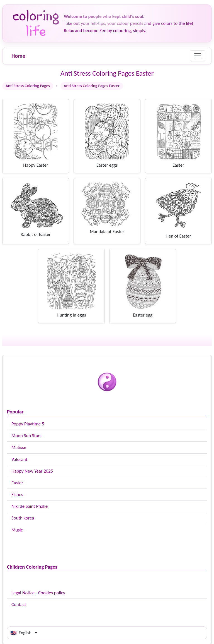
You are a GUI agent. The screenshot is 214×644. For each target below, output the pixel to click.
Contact (19, 605)
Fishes (17, 495)
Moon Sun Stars (26, 436)
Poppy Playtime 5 (28, 424)
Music (17, 530)
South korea (23, 518)
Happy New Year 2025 (32, 471)
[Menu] (198, 56)
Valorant (19, 459)
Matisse (19, 447)
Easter (17, 483)
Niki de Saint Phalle (30, 506)
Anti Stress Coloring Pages (28, 86)
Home (18, 56)
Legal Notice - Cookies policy (38, 593)
